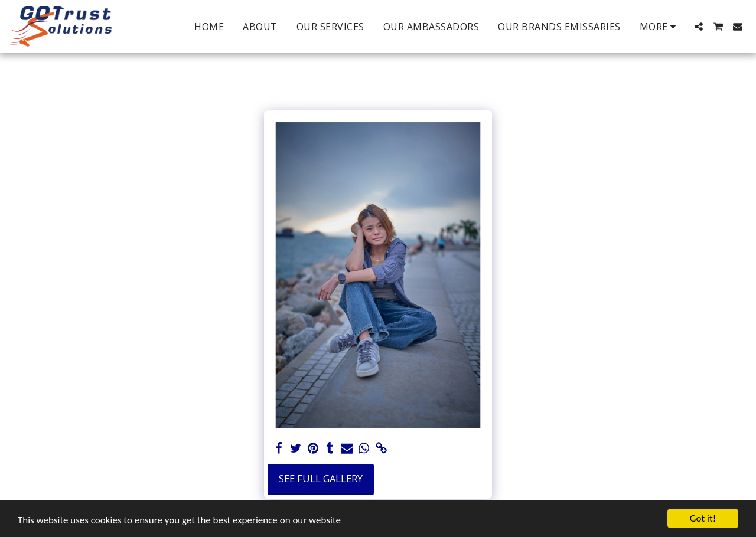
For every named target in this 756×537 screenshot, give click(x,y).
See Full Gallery (321, 478)
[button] (699, 27)
